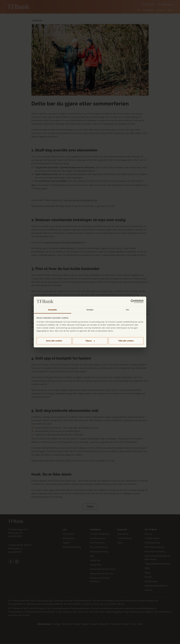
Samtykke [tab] (53, 310)
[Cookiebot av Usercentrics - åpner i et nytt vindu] (133, 301)
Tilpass (90, 341)
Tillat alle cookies (126, 341)
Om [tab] (127, 310)
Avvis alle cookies (54, 341)
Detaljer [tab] (90, 310)
